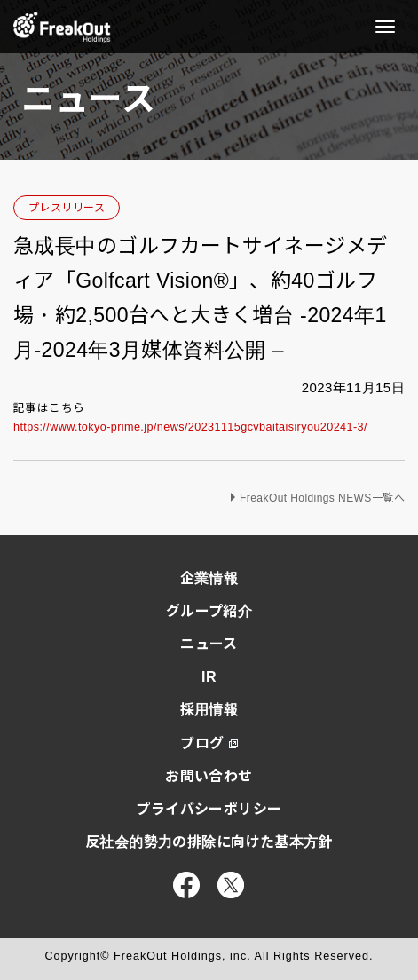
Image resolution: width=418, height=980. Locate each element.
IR (209, 677)
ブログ (209, 743)
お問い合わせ (209, 776)
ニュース (209, 644)
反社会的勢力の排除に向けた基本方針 (209, 842)
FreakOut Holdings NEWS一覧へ (322, 498)
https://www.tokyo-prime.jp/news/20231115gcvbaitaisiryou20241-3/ (190, 427)
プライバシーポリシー (209, 809)
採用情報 (209, 710)
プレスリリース (67, 208)
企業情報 (209, 578)
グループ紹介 (209, 611)
